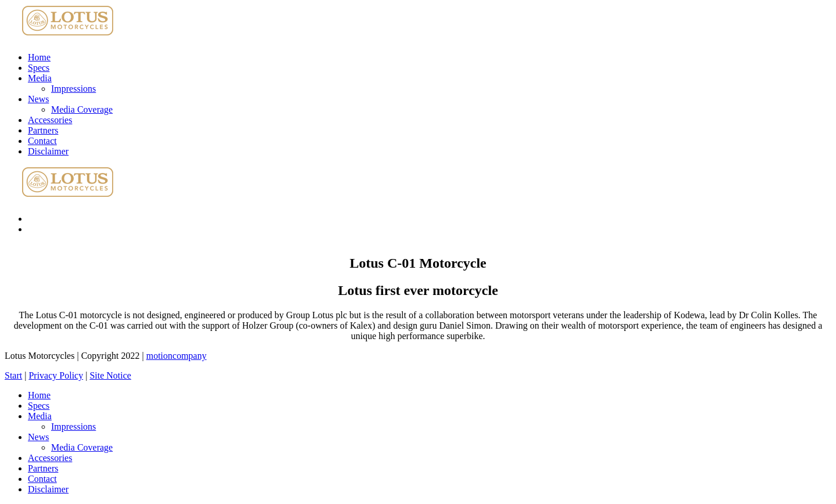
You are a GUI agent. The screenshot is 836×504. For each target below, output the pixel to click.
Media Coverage (82, 109)
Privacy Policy (56, 375)
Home (39, 57)
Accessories (50, 120)
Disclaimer (48, 151)
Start (13, 375)
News (38, 99)
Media (40, 78)
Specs (39, 68)
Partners (43, 130)
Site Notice (110, 375)
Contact (42, 141)
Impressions (73, 89)
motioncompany (176, 356)
